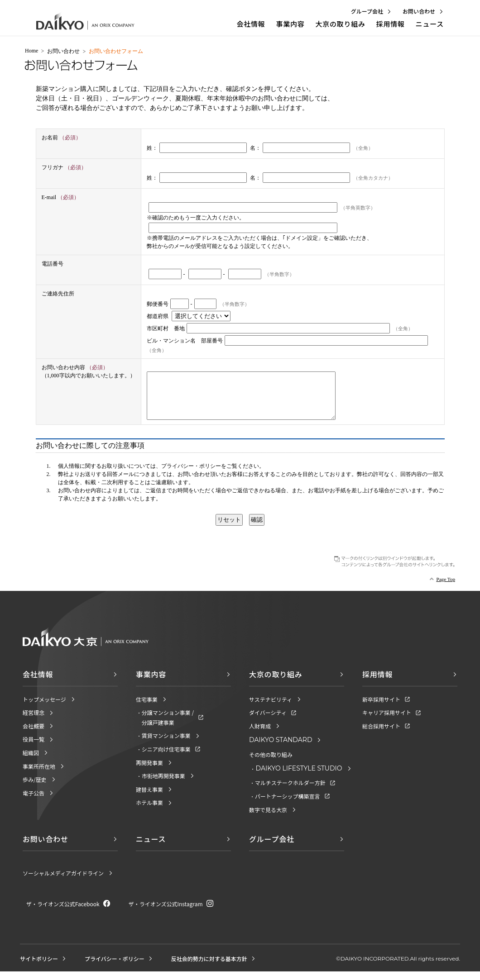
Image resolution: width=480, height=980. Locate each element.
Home (31, 51)
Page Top (446, 589)
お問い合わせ (63, 51)
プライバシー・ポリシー (191, 476)
